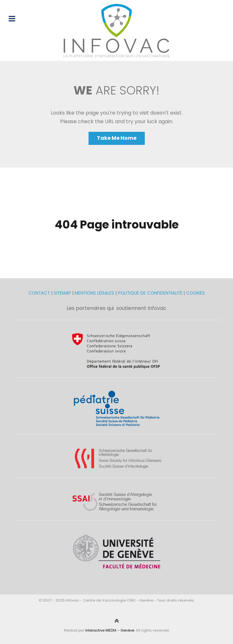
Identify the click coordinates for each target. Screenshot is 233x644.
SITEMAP (63, 293)
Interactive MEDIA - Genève (110, 630)
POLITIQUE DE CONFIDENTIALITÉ (150, 293)
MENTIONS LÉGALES (94, 293)
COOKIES (195, 293)
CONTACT (40, 293)
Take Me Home (117, 138)
